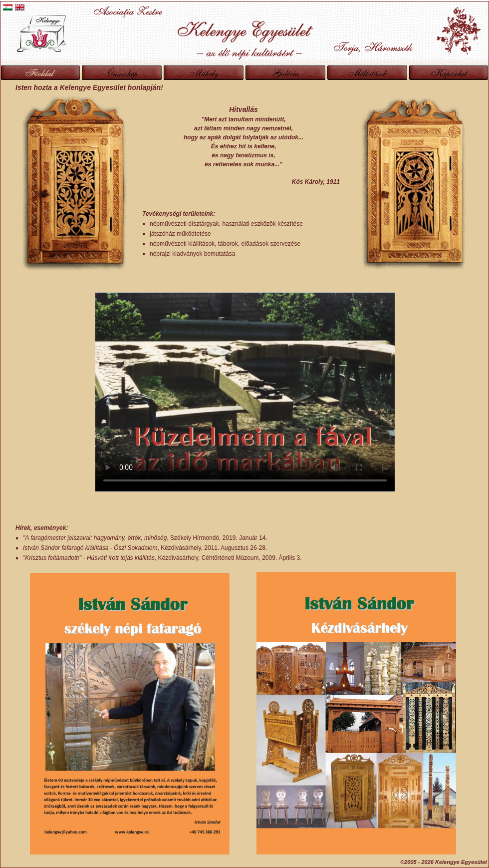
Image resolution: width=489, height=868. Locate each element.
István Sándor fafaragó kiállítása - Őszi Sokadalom (90, 548)
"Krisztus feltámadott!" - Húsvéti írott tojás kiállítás (89, 558)
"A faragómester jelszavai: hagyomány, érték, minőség (95, 538)
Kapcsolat (449, 73)
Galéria (285, 73)
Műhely (204, 73)
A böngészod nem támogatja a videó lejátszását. (245, 392)
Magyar (8, 7)
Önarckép (122, 73)
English (20, 7)
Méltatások (367, 73)
